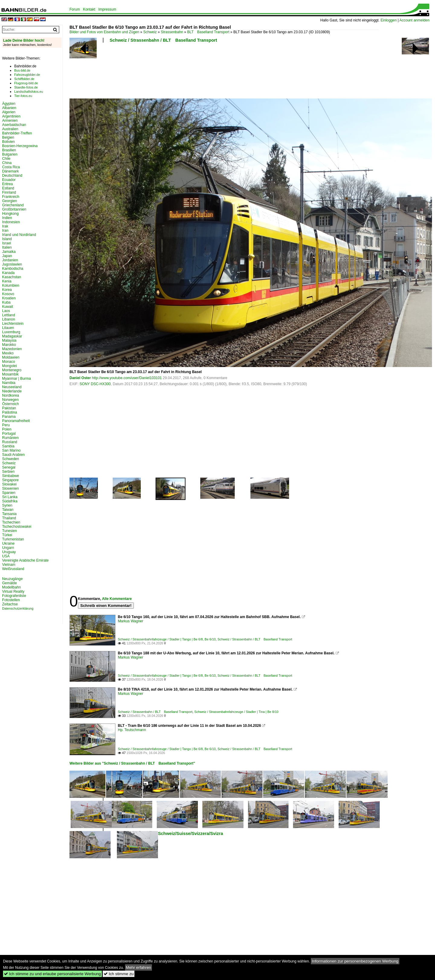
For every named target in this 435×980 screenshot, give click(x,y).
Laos (6, 311)
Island (7, 239)
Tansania (9, 514)
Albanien (9, 108)
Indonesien (11, 222)
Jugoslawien (12, 264)
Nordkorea (11, 395)
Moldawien (11, 357)
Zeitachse (10, 604)
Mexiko (8, 353)
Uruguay (9, 552)
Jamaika (9, 252)
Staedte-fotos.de (26, 87)
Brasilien (9, 150)
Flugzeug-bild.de (26, 83)
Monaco (9, 362)
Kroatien (9, 298)
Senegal (9, 467)
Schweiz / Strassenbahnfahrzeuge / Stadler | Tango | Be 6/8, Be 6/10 (167, 639)
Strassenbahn (172, 32)
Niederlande (12, 391)
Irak (5, 226)
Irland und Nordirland (19, 235)
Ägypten (9, 104)
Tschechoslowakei (17, 527)
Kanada (8, 273)
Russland (10, 442)
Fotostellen (11, 600)
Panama (9, 417)
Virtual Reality (13, 592)
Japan (7, 256)
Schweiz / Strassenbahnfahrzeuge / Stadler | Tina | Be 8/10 (236, 712)
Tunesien (10, 531)
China (7, 163)
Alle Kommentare (117, 599)
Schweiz (150, 32)
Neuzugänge (12, 579)
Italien (7, 247)
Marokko (9, 345)
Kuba (6, 302)
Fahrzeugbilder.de (27, 75)
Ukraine (8, 543)
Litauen (8, 328)
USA (6, 556)
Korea (7, 290)
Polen (7, 429)
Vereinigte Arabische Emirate (25, 560)
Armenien (10, 121)
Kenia (7, 281)
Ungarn (8, 548)
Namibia (9, 383)
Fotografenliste (14, 596)
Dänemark (10, 171)
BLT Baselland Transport (208, 32)
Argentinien (11, 116)
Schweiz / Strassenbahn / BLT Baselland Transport (163, 40)
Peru (6, 425)
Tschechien (11, 522)
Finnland (9, 192)
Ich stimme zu (119, 974)
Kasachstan (12, 277)
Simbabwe (11, 476)
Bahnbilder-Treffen (17, 133)
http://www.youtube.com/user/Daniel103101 (127, 378)
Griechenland (13, 205)
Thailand (9, 518)
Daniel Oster (80, 378)
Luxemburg (11, 332)
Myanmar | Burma (16, 379)
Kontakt (89, 9)
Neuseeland (12, 387)
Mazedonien (12, 349)
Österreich (10, 404)
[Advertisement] (224, 73)
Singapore (10, 480)
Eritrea (7, 184)
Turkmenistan (13, 539)
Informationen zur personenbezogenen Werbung (355, 961)
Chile (6, 159)
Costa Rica (11, 167)
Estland (8, 188)
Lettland (9, 315)
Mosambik (10, 374)
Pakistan (9, 408)
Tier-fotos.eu (23, 96)
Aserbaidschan (14, 125)
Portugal (9, 434)
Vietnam (9, 565)
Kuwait (8, 307)
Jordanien (10, 260)
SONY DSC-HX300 (95, 384)
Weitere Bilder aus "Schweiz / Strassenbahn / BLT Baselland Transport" (132, 763)
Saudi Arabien (13, 455)
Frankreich (11, 197)
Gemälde (10, 583)
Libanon (9, 319)
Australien (10, 129)
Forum (75, 9)
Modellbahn (11, 587)
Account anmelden (414, 20)
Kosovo (8, 294)
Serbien (8, 472)
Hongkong (10, 214)
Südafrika (10, 501)
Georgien (10, 201)
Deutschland (12, 176)
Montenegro (12, 370)
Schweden (11, 459)
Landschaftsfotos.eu (29, 92)
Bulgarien (10, 154)
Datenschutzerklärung (18, 608)
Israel (6, 243)
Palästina (10, 412)
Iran (5, 230)
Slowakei (9, 484)
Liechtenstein (13, 324)
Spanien (9, 493)
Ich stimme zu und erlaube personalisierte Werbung (52, 974)
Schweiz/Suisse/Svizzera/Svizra (190, 833)
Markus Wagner (130, 621)
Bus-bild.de (22, 70)
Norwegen (10, 400)
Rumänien (10, 438)
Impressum (107, 9)
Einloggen (389, 20)
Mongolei (10, 366)
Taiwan (8, 510)
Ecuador (9, 180)
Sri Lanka (10, 497)
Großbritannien (14, 209)
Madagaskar (12, 336)
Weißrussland (13, 569)
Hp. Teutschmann (132, 730)
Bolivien (8, 142)
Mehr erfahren (139, 967)
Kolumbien (11, 285)
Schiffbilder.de (24, 79)
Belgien (8, 137)
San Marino (11, 450)
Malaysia (9, 340)
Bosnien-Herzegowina (20, 146)
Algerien (9, 112)
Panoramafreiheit (16, 421)
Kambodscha (13, 269)
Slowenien (10, 488)
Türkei (7, 535)
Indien (7, 218)
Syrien (7, 505)
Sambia (8, 446)
